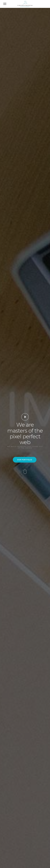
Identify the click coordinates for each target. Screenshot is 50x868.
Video (25, 417)
